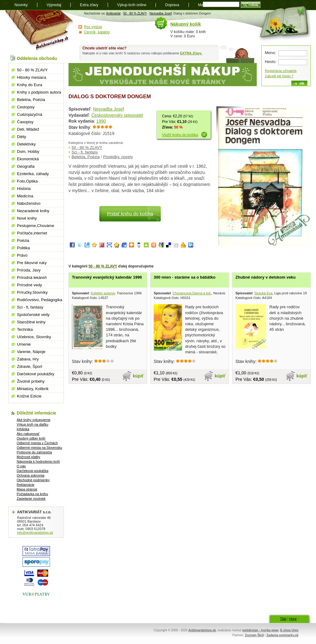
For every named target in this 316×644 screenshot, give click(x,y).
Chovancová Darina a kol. (192, 293)
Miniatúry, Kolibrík (33, 389)
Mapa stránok (27, 489)
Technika (25, 329)
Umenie (24, 344)
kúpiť (139, 376)
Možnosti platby (28, 457)
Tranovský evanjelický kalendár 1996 (107, 277)
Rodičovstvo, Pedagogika (40, 300)
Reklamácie (25, 485)
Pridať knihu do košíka (130, 214)
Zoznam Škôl (254, 635)
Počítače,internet (32, 233)
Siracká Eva (263, 293)
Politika (23, 248)
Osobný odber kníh (31, 438)
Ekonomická (28, 159)
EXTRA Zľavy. (191, 53)
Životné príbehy (31, 381)
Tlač (283, 619)
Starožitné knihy (31, 322)
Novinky (21, 5)
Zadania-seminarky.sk (282, 635)
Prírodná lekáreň (32, 278)
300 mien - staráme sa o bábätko (185, 277)
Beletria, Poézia (86, 157)
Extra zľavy (89, 5)
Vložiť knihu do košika (180, 135)
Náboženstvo (29, 203)
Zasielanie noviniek (31, 499)
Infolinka (23, 429)
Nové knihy (27, 218)
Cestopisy (26, 107)
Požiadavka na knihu (32, 494)
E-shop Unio (289, 630)
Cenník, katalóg (97, 32)
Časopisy (25, 122)
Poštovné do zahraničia (34, 452)
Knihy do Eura (30, 85)
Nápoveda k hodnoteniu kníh (38, 461)
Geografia (26, 166)
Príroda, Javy (29, 270)
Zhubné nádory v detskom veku (266, 277)
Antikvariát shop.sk (40, 31)
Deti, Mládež (28, 129)
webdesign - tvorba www (260, 630)
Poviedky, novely (118, 157)
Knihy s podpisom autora (39, 92)
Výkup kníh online (132, 5)
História (24, 189)
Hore (293, 619)
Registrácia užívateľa (281, 71)
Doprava (172, 5)
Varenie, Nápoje (31, 352)
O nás (21, 466)
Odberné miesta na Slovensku (39, 448)
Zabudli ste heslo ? (279, 76)
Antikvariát (113, 13)
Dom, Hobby (28, 152)
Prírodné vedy (29, 285)
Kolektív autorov (103, 293)
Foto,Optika (27, 181)
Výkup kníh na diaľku (32, 424)
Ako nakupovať (28, 434)
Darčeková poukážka (33, 471)
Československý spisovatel (117, 115)
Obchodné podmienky (33, 480)
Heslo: (270, 62)
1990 (101, 121)
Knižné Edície (29, 396)
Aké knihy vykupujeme (33, 420)
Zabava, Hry (28, 359)
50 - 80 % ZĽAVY (135, 13)
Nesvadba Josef (161, 13)
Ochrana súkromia (31, 475)
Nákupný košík (186, 24)
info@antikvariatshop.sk (35, 532)
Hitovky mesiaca (32, 77)
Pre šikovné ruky (32, 263)
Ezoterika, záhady (33, 174)
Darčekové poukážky (36, 374)
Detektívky (26, 144)
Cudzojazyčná (30, 114)
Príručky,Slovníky (32, 292)
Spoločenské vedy (33, 315)
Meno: (270, 53)
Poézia (23, 240)
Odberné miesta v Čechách (37, 443)
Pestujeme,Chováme (36, 226)
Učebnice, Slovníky (34, 337)
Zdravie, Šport (30, 366)
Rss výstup (93, 27)
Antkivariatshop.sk (202, 630)
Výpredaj (54, 5)
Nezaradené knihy (33, 211)
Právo (22, 255)
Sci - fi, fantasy (85, 152)
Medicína (25, 196)
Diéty (22, 137)
